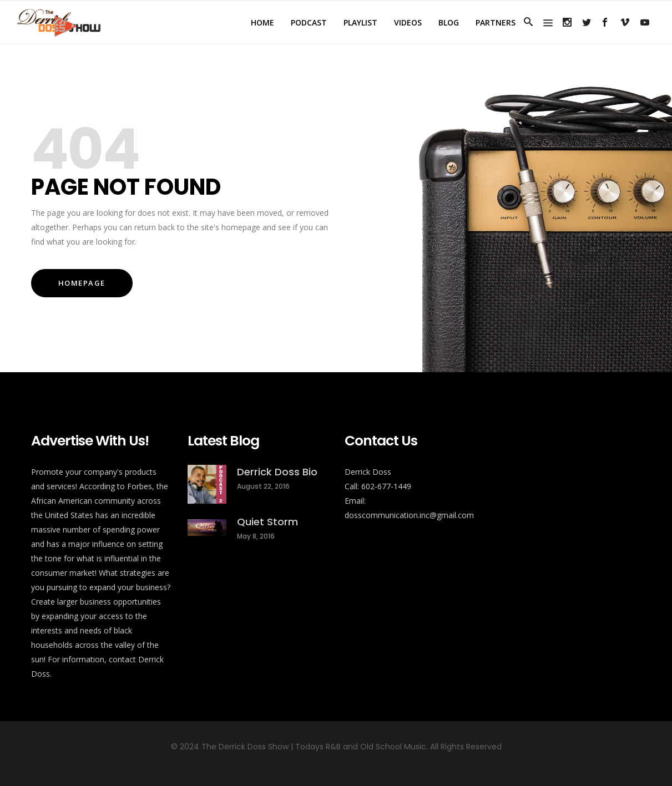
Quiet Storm (267, 522)
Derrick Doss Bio (277, 472)
